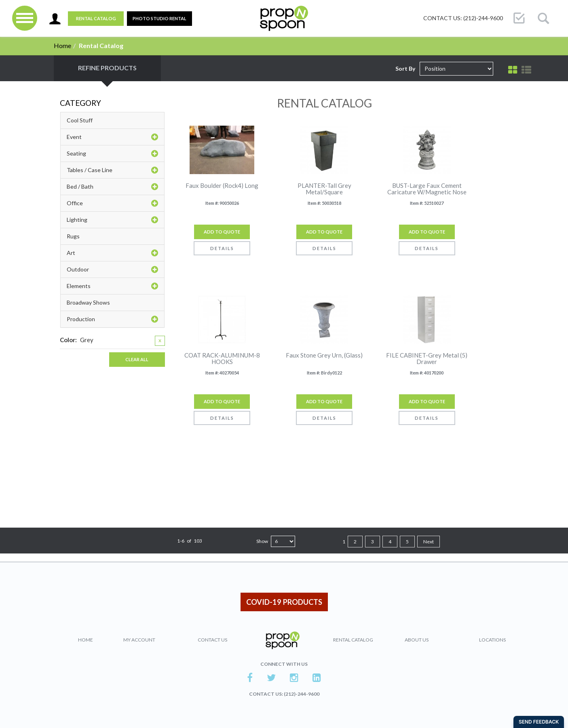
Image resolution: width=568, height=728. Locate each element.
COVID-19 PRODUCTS (284, 602)
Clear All (137, 359)
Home (62, 45)
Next (429, 542)
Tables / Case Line (112, 170)
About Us (417, 640)
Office (112, 203)
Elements (112, 286)
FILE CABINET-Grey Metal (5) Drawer (427, 359)
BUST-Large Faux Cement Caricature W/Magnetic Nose (427, 189)
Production (112, 319)
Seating (112, 154)
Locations (492, 640)
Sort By (405, 68)
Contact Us (212, 640)
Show (262, 541)
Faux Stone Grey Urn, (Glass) (324, 355)
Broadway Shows (88, 302)
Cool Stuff (80, 120)
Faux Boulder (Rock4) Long (222, 186)
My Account (139, 640)
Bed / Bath (112, 187)
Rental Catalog (96, 18)
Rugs (73, 236)
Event (112, 137)
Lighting (112, 220)
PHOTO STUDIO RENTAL (159, 18)
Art (112, 253)
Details (222, 248)
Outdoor (112, 269)
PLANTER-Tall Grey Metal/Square (324, 189)
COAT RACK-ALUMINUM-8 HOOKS (222, 359)
